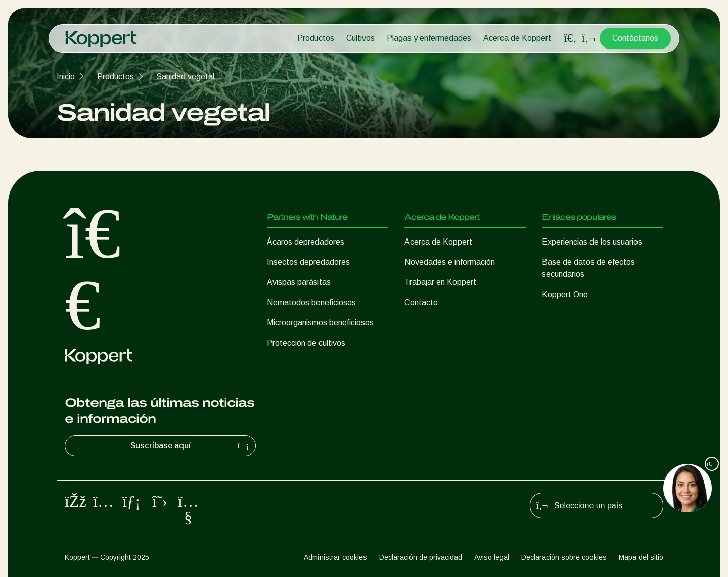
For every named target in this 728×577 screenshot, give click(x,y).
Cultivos (360, 38)
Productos (316, 38)
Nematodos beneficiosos (311, 302)
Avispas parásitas (299, 282)
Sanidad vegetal (185, 77)
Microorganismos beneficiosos (320, 323)
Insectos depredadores (308, 262)
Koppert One (565, 294)
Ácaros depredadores (306, 242)
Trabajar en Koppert (440, 282)
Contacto (421, 302)
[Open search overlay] (570, 38)
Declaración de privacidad (421, 557)
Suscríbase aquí (191, 446)
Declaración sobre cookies (564, 557)
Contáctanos (635, 38)
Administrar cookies (335, 557)
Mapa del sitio (641, 557)
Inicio (66, 77)
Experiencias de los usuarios (592, 242)
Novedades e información (450, 262)
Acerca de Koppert (517, 38)
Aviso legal (492, 557)
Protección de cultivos (306, 343)
